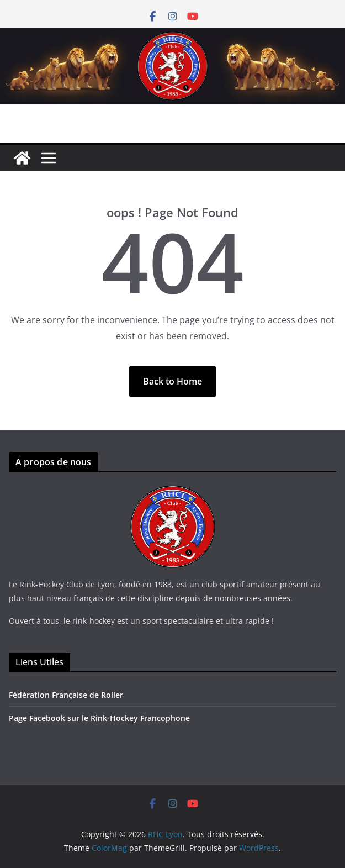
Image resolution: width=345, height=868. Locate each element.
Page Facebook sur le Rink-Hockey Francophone (99, 718)
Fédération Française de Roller (66, 695)
